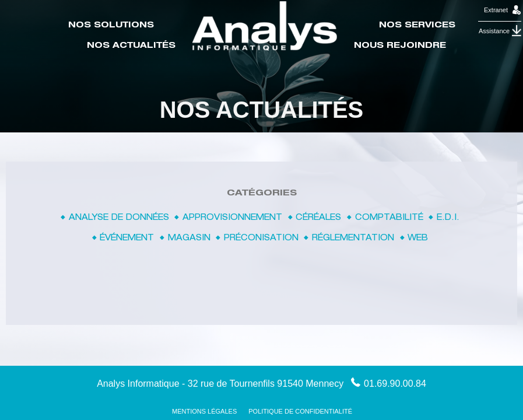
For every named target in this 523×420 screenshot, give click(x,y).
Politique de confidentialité (300, 411)
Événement (127, 239)
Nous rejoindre (400, 46)
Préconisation (261, 239)
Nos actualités (131, 46)
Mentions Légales (204, 411)
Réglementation (353, 239)
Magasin (189, 239)
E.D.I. (448, 218)
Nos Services (417, 26)
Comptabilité (389, 218)
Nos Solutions (111, 26)
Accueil (265, 26)
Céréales (318, 218)
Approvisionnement (232, 218)
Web (418, 239)
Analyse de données (119, 218)
